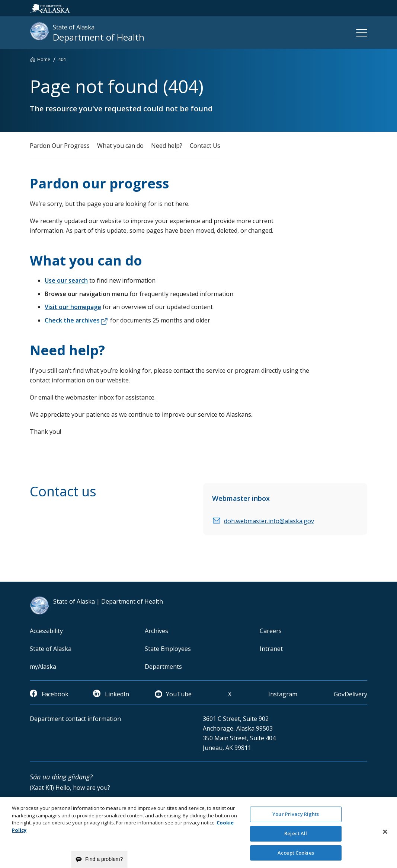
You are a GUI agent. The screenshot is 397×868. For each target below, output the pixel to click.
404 (62, 60)
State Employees (168, 649)
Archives (156, 631)
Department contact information (75, 719)
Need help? (167, 146)
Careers (271, 631)
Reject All (296, 837)
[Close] (385, 835)
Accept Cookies (296, 856)
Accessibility (46, 631)
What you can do (120, 146)
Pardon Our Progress (60, 146)
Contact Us (205, 146)
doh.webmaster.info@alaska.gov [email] (269, 521)
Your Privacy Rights (296, 817)
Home (44, 59)
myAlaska (43, 667)
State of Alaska (51, 649)
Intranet (271, 649)
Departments (163, 667)
